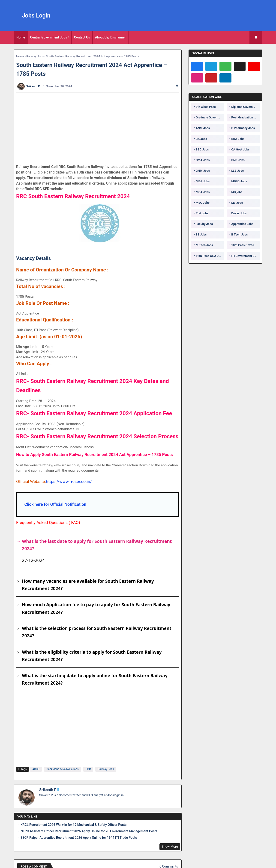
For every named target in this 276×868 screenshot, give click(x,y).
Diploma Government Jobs (246, 107)
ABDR (36, 769)
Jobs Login (36, 16)
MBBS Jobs (239, 181)
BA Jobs (201, 139)
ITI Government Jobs (245, 256)
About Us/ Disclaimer (110, 37)
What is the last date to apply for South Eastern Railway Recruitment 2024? (97, 545)
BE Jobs (201, 234)
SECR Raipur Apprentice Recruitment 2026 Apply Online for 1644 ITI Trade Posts (79, 838)
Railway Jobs (35, 56)
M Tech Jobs (204, 245)
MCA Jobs (203, 192)
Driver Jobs (239, 213)
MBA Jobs (203, 181)
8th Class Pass (206, 107)
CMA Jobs (203, 160)
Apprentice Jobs (242, 224)
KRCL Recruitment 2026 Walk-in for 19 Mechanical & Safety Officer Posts (73, 825)
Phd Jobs (202, 213)
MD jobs (237, 192)
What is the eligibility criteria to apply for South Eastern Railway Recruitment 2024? (92, 656)
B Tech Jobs (239, 234)
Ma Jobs (237, 203)
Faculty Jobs (204, 224)
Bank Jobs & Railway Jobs (63, 769)
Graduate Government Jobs (210, 117)
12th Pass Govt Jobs (210, 256)
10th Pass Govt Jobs (245, 245)
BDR (88, 769)
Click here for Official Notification (55, 504)
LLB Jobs (237, 171)
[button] (256, 37)
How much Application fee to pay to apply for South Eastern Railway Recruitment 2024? (96, 608)
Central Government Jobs (49, 37)
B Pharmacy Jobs (243, 128)
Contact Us (82, 37)
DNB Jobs (238, 160)
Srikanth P (48, 790)
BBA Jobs (238, 139)
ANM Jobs (203, 128)
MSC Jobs (203, 203)
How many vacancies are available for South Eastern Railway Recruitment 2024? (88, 585)
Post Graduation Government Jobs (246, 117)
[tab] (21, 37)
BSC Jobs (202, 149)
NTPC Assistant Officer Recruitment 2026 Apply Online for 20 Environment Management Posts (89, 831)
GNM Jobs (203, 171)
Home (21, 37)
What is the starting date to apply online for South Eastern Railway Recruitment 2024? (95, 679)
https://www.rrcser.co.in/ (69, 481)
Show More (170, 847)
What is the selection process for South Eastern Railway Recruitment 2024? (97, 632)
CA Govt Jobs (240, 149)
